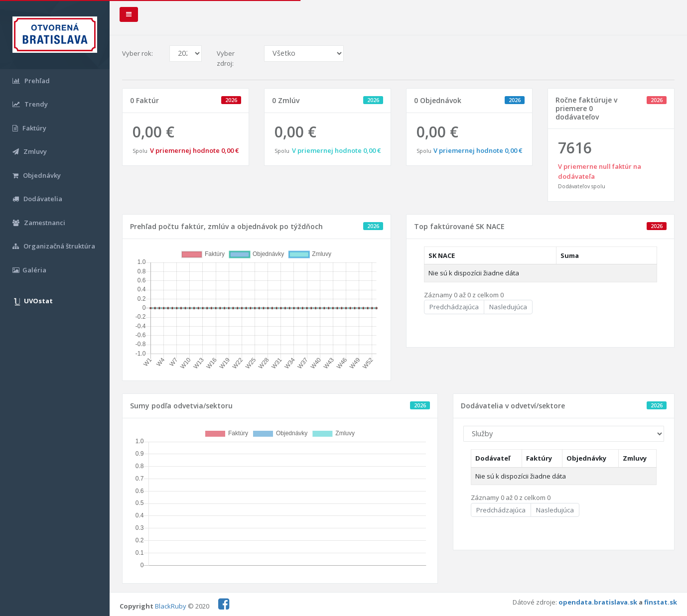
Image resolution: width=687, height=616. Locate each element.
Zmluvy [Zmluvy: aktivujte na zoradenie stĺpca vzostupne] (635, 458)
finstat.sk (661, 602)
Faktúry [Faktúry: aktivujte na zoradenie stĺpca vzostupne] (539, 458)
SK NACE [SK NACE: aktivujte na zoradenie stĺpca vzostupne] (442, 255)
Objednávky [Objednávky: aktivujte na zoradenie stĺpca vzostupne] (586, 458)
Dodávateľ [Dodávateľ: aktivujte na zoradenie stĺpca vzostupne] (493, 458)
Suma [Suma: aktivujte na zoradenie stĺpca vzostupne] (570, 255)
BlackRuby (171, 606)
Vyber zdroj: (226, 58)
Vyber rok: (137, 53)
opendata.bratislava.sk (598, 602)
